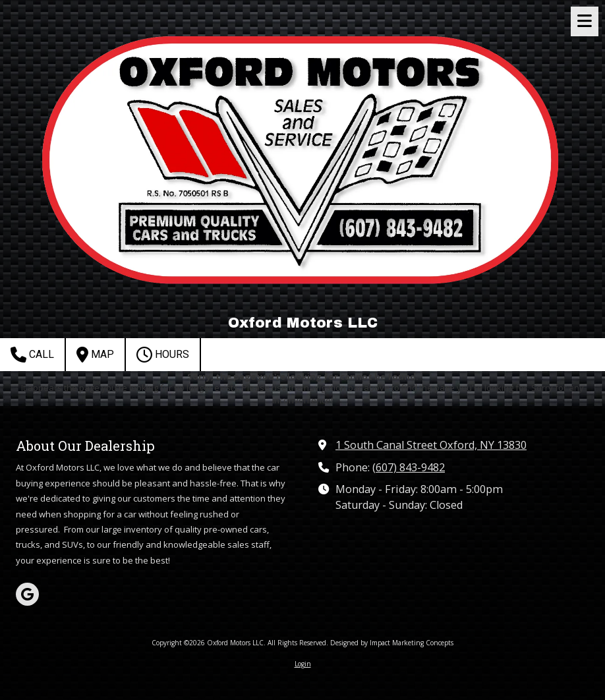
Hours (163, 355)
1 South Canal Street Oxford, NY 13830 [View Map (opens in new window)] (431, 445)
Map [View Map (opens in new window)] (95, 355)
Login (303, 664)
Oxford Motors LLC (303, 323)
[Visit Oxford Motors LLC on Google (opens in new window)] (27, 594)
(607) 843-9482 (409, 467)
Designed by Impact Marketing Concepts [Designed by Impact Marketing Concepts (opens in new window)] (392, 643)
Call (32, 355)
